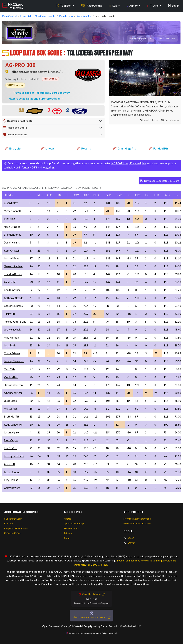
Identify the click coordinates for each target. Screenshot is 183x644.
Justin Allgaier (12, 432)
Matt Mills (9, 369)
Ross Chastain (12, 251)
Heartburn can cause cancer (91, 617)
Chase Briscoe (12, 353)
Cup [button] (114, 5)
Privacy (68, 533)
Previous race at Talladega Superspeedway (41, 92)
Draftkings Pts (124, 148)
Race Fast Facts (15, 135)
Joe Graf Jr (10, 448)
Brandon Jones (13, 235)
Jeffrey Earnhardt (14, 456)
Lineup (48, 148)
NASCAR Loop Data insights (129, 163)
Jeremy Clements (14, 361)
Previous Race (142, 38)
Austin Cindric (12, 472)
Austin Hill (10, 464)
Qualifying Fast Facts (18, 121)
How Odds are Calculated (137, 524)
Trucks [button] (153, 5)
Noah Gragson (12, 227)
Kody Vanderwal (13, 425)
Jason (129, 538)
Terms (67, 538)
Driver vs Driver (13, 533)
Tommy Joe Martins (15, 322)
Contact (9, 524)
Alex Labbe (10, 282)
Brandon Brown (13, 274)
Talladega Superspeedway (28, 72)
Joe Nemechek (12, 330)
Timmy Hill (10, 314)
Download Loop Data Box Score (160, 181)
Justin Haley (11, 203)
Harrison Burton (13, 385)
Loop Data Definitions (16, 529)
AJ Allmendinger (13, 393)
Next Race (166, 38)
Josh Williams (12, 258)
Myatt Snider (11, 409)
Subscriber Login (13, 519)
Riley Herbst (11, 480)
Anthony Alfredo (14, 298)
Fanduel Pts (159, 148)
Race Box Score (15, 128)
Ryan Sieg (9, 219)
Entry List (13, 148)
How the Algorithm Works (137, 519)
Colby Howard (12, 488)
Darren (129, 543)
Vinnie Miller (11, 377)
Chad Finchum (12, 290)
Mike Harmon (11, 338)
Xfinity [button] (133, 5)
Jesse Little (10, 401)
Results (84, 148)
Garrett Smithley (13, 266)
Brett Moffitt (12, 417)
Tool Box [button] (64, 5)
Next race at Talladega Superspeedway (35, 98)
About (67, 519)
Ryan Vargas (11, 440)
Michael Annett (13, 211)
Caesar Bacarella (13, 306)
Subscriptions (71, 529)
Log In (174, 5)
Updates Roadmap (74, 524)
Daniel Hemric (12, 243)
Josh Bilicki (10, 345)
